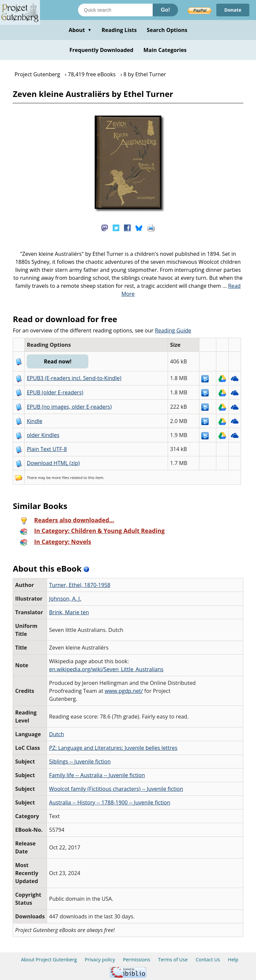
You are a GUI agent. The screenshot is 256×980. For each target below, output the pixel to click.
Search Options (167, 30)
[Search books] (115, 10)
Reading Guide (173, 330)
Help (233, 960)
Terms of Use (173, 960)
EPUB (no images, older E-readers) (69, 407)
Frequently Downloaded (101, 50)
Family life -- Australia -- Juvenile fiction (97, 775)
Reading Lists (119, 30)
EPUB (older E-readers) (55, 392)
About (80, 30)
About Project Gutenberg (49, 960)
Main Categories (165, 50)
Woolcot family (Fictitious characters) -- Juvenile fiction (116, 789)
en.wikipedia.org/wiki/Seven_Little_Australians (106, 669)
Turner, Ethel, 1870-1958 (80, 585)
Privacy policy (100, 960)
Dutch (56, 734)
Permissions (137, 960)
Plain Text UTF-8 (47, 449)
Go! (165, 10)
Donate (233, 10)
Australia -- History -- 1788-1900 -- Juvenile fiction (110, 802)
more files (60, 478)
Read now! (57, 361)
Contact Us (208, 960)
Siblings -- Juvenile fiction (80, 761)
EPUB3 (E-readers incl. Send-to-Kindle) (74, 378)
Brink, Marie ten (69, 612)
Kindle (34, 421)
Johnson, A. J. (65, 599)
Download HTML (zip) (53, 463)
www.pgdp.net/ (124, 691)
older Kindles (43, 435)
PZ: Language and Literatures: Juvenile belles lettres (113, 748)
